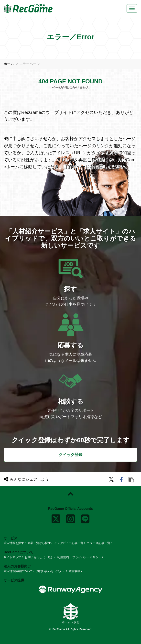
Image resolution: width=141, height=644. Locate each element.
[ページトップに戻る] (70, 494)
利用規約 (63, 557)
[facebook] (122, 480)
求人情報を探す (14, 543)
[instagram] (71, 518)
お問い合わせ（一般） (39, 557)
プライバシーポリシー (87, 557)
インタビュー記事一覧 (69, 543)
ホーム (9, 64)
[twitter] (112, 480)
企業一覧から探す (39, 543)
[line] (85, 518)
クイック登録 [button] (71, 455)
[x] (56, 518)
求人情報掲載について (18, 571)
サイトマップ (12, 557)
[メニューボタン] (132, 8)
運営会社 (75, 571)
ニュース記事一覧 (98, 543)
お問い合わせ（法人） (51, 571)
